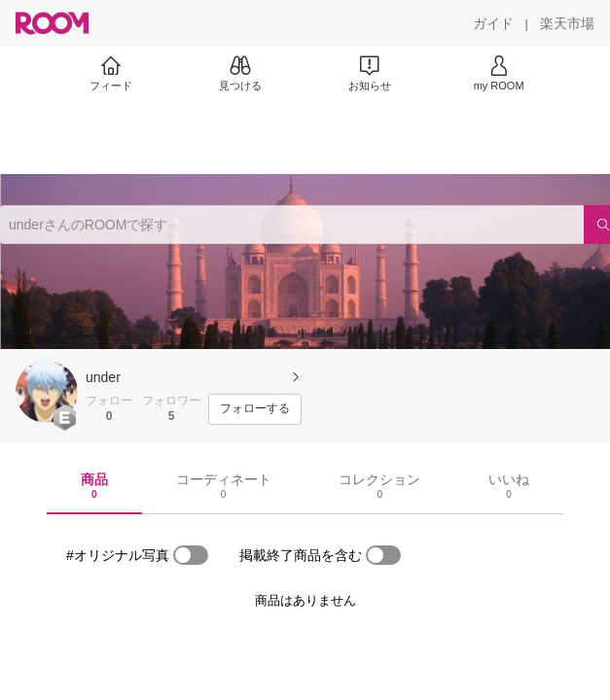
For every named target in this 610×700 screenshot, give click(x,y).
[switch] (191, 555)
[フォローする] (255, 409)
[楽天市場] (567, 23)
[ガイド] (493, 23)
